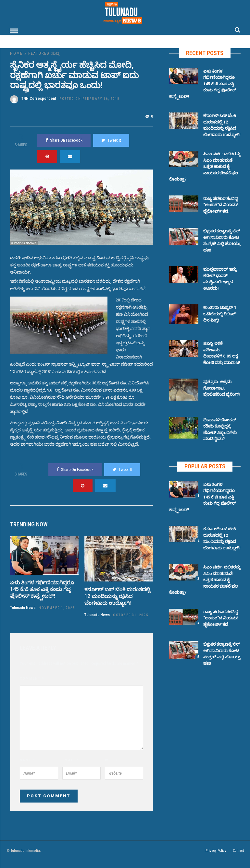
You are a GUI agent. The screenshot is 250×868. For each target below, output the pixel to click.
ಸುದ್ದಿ (56, 53)
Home (16, 53)
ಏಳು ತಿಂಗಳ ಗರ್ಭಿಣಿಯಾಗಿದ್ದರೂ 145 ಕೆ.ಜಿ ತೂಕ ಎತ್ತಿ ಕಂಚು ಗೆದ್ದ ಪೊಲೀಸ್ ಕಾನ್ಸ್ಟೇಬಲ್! (42, 589)
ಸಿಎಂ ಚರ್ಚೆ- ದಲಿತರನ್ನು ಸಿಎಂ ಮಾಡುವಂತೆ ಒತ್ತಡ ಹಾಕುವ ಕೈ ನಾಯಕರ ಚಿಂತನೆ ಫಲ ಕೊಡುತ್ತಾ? (205, 166)
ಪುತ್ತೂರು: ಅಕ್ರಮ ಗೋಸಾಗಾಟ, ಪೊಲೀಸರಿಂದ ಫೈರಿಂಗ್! (222, 388)
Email (71, 760)
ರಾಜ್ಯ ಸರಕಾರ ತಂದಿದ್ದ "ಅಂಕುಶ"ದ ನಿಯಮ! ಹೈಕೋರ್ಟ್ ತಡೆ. (221, 205)
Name (28, 760)
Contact (238, 850)
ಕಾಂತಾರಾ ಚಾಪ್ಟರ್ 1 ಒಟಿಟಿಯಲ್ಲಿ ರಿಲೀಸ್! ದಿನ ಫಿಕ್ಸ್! (220, 313)
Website (114, 760)
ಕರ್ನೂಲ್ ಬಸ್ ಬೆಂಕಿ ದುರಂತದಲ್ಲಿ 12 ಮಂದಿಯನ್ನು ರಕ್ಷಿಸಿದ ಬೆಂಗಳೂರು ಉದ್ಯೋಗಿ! (117, 596)
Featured (39, 53)
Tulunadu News (23, 607)
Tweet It (111, 140)
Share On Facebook (64, 140)
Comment (32, 678)
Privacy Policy (216, 850)
